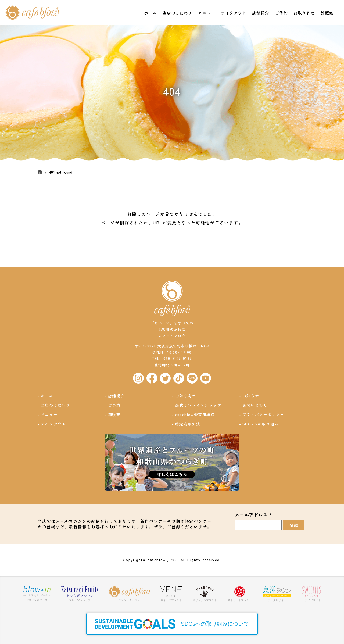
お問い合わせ (255, 405)
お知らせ (251, 396)
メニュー (206, 13)
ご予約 (281, 13)
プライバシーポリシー (264, 414)
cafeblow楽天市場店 (195, 414)
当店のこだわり (177, 13)
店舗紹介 (260, 13)
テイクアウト (233, 13)
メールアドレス (254, 515)
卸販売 (327, 13)
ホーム (150, 13)
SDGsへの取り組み (261, 424)
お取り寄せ (304, 13)
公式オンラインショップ (199, 405)
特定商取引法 (188, 424)
